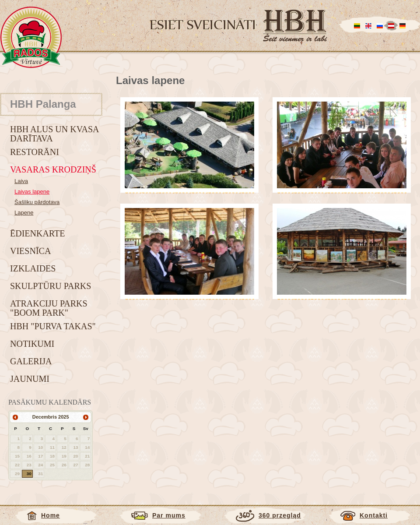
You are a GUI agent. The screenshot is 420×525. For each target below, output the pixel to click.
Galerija (31, 361)
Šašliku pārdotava (37, 202)
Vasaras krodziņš (53, 169)
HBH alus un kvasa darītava (54, 134)
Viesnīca (30, 251)
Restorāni (35, 152)
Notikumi (32, 344)
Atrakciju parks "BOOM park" (49, 308)
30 (29, 474)
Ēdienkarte (37, 233)
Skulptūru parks (51, 286)
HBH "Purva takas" (53, 326)
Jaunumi (30, 379)
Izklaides (33, 268)
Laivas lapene (32, 192)
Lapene (24, 213)
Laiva (21, 181)
